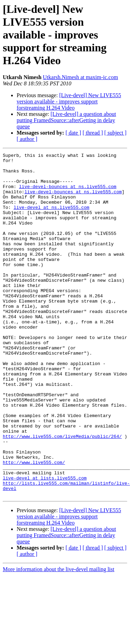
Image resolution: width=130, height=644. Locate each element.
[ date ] (73, 133)
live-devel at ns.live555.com (51, 219)
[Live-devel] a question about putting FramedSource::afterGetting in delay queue (66, 120)
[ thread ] (93, 133)
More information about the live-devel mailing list (59, 638)
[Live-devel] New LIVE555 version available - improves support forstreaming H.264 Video (69, 101)
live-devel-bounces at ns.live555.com (68, 194)
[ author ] (27, 139)
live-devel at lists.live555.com (45, 543)
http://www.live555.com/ (34, 525)
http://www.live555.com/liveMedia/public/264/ (62, 493)
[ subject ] (115, 133)
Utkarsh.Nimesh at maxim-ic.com (81, 77)
